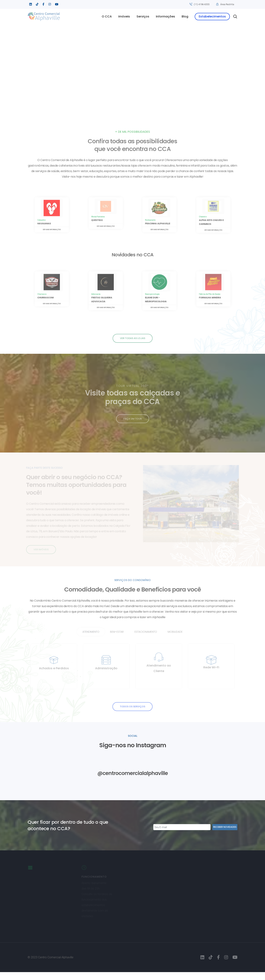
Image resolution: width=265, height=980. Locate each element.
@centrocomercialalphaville (133, 781)
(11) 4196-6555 (202, 4)
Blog (185, 16)
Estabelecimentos (212, 16)
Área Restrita (227, 4)
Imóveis (124, 16)
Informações (165, 16)
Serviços (143, 16)
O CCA (107, 16)
